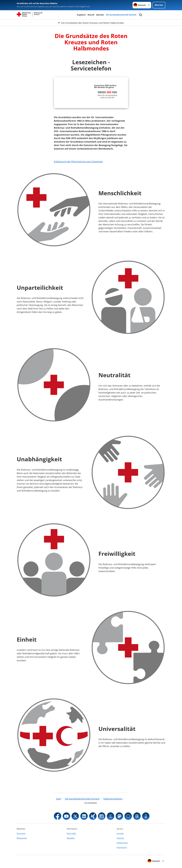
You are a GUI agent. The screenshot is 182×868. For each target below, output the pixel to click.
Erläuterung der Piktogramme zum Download (78, 161)
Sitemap (120, 838)
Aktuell (91, 15)
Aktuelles (71, 838)
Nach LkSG (71, 833)
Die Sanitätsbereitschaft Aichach (121, 15)
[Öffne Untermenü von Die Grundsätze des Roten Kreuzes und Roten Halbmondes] (91, 22)
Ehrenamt (21, 833)
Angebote (81, 15)
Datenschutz (122, 843)
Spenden (100, 15)
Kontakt (120, 833)
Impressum (122, 847)
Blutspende (22, 838)
